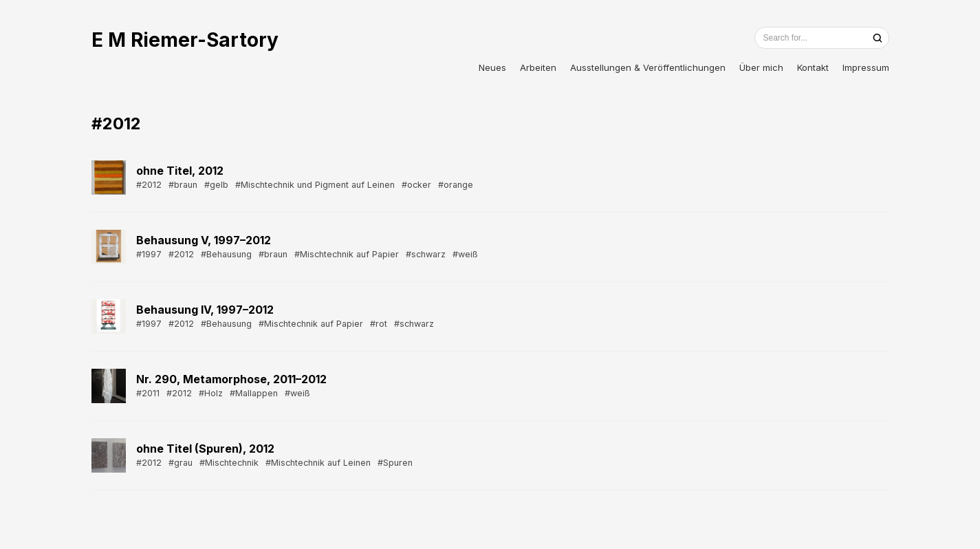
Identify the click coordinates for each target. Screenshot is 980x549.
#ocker (416, 185)
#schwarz (426, 254)
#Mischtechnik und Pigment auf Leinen (315, 185)
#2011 (148, 393)
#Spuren (395, 463)
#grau (181, 463)
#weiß (465, 254)
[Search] (878, 38)
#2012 (149, 185)
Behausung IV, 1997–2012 (205, 310)
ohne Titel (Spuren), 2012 (205, 449)
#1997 (149, 254)
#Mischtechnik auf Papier (347, 254)
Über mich (761, 67)
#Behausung (226, 254)
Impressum (866, 67)
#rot (379, 324)
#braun (183, 185)
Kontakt (813, 67)
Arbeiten (538, 67)
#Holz (211, 393)
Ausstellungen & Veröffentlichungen (648, 67)
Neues (492, 67)
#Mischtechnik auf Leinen (318, 463)
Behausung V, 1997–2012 (204, 240)
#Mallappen (254, 393)
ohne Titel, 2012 (180, 171)
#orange (456, 185)
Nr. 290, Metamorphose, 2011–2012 (231, 379)
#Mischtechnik (229, 463)
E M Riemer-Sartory (185, 40)
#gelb (216, 185)
